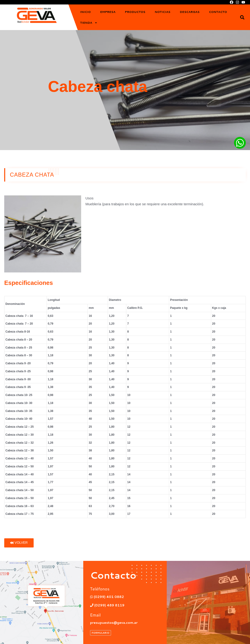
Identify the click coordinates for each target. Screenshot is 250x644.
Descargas (190, 12)
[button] (242, 17)
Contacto (218, 12)
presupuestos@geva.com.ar (116, 623)
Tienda (89, 23)
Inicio (85, 12)
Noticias (163, 12)
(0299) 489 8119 (109, 605)
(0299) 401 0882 (108, 597)
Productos (135, 12)
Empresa (108, 12)
